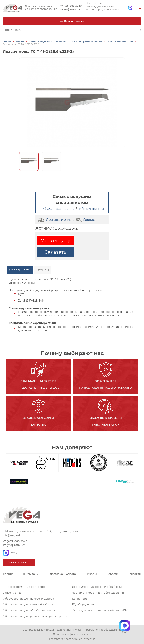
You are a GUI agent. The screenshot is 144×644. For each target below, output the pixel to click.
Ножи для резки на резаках (87, 42)
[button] (140, 30)
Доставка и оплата (56, 220)
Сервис (85, 220)
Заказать (56, 252)
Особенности (20, 270)
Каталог (20, 42)
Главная (7, 42)
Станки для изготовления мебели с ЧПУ (100, 611)
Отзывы (43, 270)
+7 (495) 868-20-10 (71, 6)
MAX (10, 553)
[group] (72, 102)
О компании (32, 574)
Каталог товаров (72, 21)
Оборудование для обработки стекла (29, 611)
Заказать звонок (19, 562)
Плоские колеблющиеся (120, 42)
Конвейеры (80, 599)
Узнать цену (56, 240)
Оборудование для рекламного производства (35, 617)
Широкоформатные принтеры (24, 587)
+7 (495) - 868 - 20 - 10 (57, 209)
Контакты (134, 574)
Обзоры (91, 574)
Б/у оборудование (85, 605)
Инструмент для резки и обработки (48, 42)
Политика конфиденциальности (72, 634)
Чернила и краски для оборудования (98, 593)
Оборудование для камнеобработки (28, 605)
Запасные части (14, 593)
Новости (112, 574)
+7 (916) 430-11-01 (70, 10)
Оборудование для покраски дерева (28, 599)
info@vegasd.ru (94, 3)
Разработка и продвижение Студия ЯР (72, 639)
